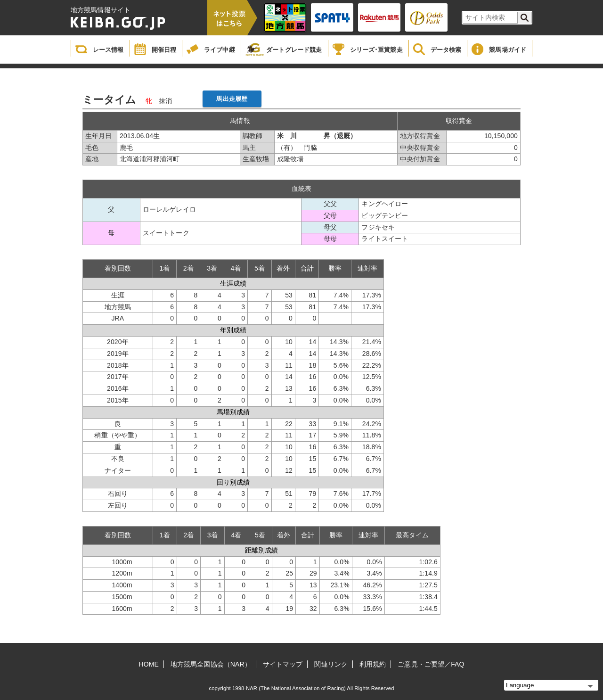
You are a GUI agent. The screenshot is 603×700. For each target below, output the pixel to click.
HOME (149, 664)
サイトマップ (283, 664)
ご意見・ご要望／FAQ (431, 664)
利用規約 (373, 664)
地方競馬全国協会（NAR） (211, 664)
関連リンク (331, 664)
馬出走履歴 (232, 99)
